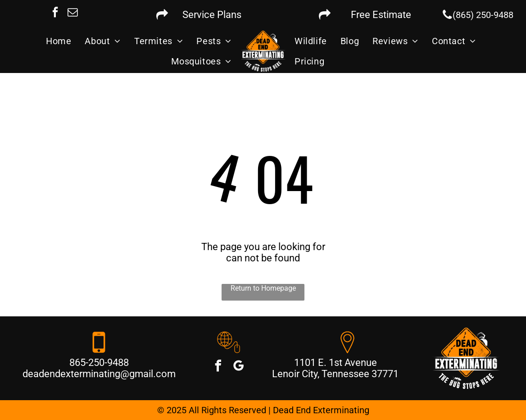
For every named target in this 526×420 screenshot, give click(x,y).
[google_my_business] (239, 367)
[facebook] (55, 13)
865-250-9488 (99, 363)
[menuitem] (59, 41)
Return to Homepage (263, 288)
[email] (73, 13)
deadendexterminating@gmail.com (99, 374)
